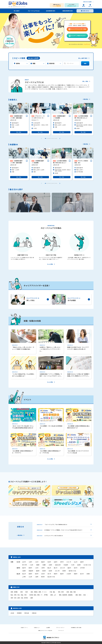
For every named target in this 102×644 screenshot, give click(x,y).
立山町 (30, 577)
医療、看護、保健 (71, 592)
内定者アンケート (24, 628)
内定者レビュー (37, 628)
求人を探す (17, 11)
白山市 (76, 562)
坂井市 (76, 568)
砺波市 (62, 574)
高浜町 (50, 571)
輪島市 (43, 562)
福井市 (24, 568)
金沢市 (24, 562)
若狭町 (64, 571)
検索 (85, 63)
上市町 (24, 577)
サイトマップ (61, 630)
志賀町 (50, 565)
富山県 (18, 574)
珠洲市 (49, 562)
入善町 (37, 577)
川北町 (31, 565)
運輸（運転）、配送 (81, 595)
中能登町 (66, 565)
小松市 (37, 562)
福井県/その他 (72, 571)
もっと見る (50, 264)
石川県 (18, 562)
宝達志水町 (58, 565)
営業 (21, 592)
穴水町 (73, 565)
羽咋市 (62, 562)
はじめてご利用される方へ (79, 36)
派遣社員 (34, 613)
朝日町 (43, 577)
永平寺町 (82, 568)
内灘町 (44, 565)
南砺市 (76, 574)
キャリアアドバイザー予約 (79, 29)
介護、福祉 (52, 592)
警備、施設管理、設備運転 (66, 595)
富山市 (24, 574)
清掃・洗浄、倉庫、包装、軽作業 (19, 598)
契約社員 (27, 613)
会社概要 (48, 628)
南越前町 (31, 571)
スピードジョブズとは (34, 11)
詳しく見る (85, 81)
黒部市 (56, 574)
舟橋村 (88, 574)
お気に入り (90, 6)
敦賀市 (30, 568)
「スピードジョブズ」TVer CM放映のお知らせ (56, 524)
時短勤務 (19, 613)
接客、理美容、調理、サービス (39, 592)
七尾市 (30, 562)
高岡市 (30, 574)
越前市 (69, 568)
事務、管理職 (14, 592)
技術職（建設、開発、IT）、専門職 (38, 595)
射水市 (82, 574)
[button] (45, 138)
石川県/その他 (87, 565)
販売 (27, 592)
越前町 (38, 571)
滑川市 (49, 574)
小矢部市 (69, 574)
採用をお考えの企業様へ (88, 2)
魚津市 (37, 574)
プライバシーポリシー (60, 628)
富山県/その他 (51, 577)
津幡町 (38, 565)
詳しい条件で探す (83, 58)
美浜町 (44, 571)
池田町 (24, 571)
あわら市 (62, 568)
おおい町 (57, 571)
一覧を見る (85, 99)
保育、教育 (61, 592)
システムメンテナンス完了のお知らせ (54, 536)
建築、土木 (53, 595)
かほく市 (69, 562)
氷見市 (43, 574)
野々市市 (25, 565)
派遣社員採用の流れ (68, 11)
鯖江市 (56, 568)
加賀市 (56, 562)
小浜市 (37, 568)
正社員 (12, 613)
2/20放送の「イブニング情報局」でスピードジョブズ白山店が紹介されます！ (64, 530)
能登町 (79, 565)
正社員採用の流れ (51, 11)
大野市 (43, 568)
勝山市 (49, 568)
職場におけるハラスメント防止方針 (45, 630)
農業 (32, 598)
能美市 (82, 562)
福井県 (18, 568)
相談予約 (84, 6)
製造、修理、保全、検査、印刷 (19, 595)
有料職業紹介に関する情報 (76, 628)
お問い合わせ (86, 11)
